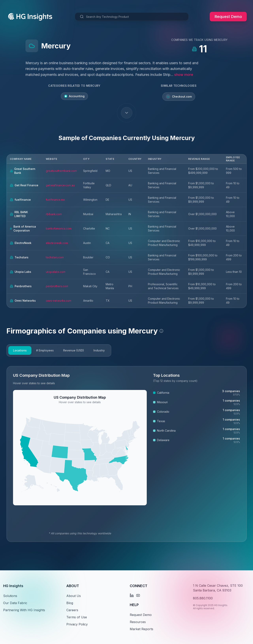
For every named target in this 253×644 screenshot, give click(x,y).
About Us (74, 596)
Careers (72, 610)
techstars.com (55, 257)
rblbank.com (54, 214)
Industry (99, 350)
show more (184, 75)
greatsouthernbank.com (61, 171)
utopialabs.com (56, 272)
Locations (20, 350)
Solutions (10, 596)
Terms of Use (77, 617)
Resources (138, 622)
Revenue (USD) (74, 350)
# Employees (45, 350)
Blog (70, 603)
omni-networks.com (59, 301)
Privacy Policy (77, 624)
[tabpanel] (127, 454)
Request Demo (228, 17)
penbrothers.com (57, 286)
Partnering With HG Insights (24, 610)
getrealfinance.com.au (60, 185)
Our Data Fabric (15, 603)
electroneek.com (57, 243)
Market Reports (142, 629)
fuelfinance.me (55, 200)
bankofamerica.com (59, 228)
